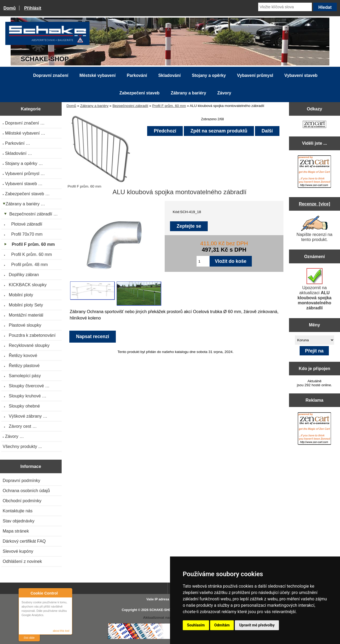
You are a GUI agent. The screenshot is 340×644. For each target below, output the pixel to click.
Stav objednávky (19, 521)
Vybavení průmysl (255, 75)
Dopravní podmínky (21, 480)
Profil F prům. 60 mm (169, 106)
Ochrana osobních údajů (26, 491)
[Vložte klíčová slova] (285, 7)
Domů (10, 8)
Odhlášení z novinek (22, 561)
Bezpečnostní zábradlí (130, 106)
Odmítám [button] (222, 625)
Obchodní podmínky (22, 501)
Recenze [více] (314, 204)
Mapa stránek (16, 531)
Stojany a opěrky (209, 75)
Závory (224, 93)
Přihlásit (33, 8)
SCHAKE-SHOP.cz (163, 610)
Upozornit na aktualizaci (314, 289)
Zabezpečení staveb (139, 93)
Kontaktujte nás (18, 511)
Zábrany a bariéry (94, 106)
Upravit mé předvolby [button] (257, 625)
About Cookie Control (24, 593)
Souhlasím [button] (196, 625)
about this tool (61, 631)
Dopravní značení (51, 75)
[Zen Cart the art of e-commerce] (314, 125)
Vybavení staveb (301, 75)
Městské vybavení (97, 75)
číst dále (29, 638)
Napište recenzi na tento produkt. (314, 229)
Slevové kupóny (18, 551)
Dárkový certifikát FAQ (24, 541)
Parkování (137, 75)
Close (67, 593)
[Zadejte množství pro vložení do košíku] (203, 261)
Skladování (169, 75)
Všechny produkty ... (22, 446)
